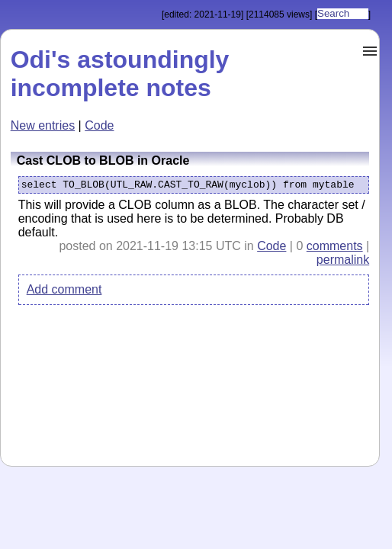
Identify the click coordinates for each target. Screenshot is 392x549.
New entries (43, 125)
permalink (343, 263)
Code (99, 125)
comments (335, 249)
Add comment (64, 292)
